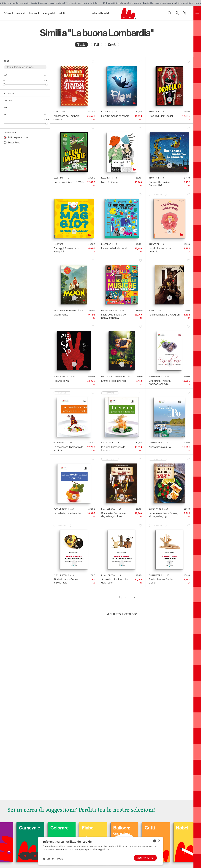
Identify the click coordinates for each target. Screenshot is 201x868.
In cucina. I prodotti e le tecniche (113, 449)
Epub (112, 44)
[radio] (81, 45)
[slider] (4, 84)
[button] (54, 859)
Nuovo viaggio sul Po (160, 447)
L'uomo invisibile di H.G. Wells (69, 182)
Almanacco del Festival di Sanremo (67, 117)
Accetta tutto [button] (145, 858)
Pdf (96, 44)
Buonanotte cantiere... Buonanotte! (160, 184)
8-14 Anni (34, 13)
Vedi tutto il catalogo (122, 614)
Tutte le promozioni (18, 137)
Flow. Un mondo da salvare (115, 116)
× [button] (159, 841)
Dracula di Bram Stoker (161, 116)
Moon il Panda (61, 315)
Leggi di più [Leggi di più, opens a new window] (103, 849)
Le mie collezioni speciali (114, 248)
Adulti (62, 13)
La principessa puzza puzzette (160, 250)
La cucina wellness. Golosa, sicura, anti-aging (163, 515)
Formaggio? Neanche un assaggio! (66, 250)
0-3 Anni (8, 13)
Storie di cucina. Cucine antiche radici (66, 581)
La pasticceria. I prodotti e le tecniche (68, 449)
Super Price (14, 142)
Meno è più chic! (110, 182)
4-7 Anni (21, 13)
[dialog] (100, 851)
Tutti (81, 44)
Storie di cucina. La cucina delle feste (115, 581)
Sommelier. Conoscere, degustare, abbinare (114, 515)
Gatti (168, 828)
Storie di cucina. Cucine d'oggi (161, 581)
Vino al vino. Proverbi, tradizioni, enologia (160, 382)
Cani (10, 828)
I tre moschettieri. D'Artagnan (164, 315)
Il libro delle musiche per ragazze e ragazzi (114, 316)
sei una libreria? (100, 13)
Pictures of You (61, 381)
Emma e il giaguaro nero (114, 381)
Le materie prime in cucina (67, 513)
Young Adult (49, 13)
